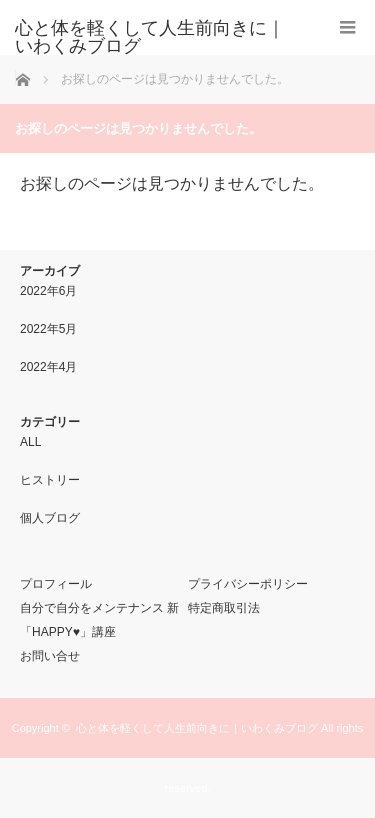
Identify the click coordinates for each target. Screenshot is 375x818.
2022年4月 (48, 367)
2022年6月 (48, 291)
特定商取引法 (224, 608)
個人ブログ (50, 518)
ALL (30, 442)
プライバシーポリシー (248, 584)
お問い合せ (50, 656)
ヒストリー (50, 480)
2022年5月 (48, 329)
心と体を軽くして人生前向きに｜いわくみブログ (197, 728)
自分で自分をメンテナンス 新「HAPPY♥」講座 (99, 620)
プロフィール (56, 584)
